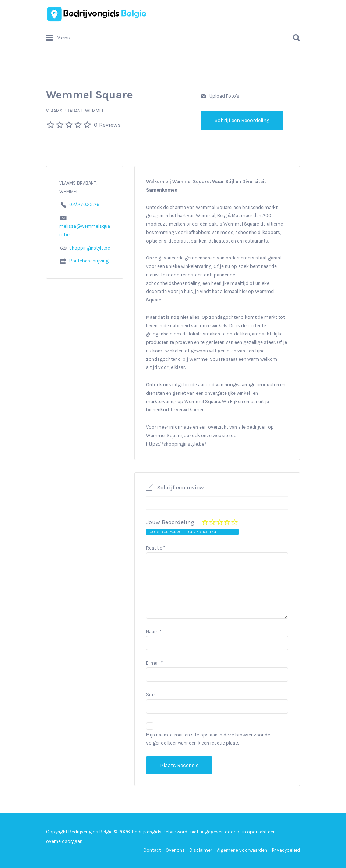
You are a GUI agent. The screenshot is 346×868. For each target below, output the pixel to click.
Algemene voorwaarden (242, 850)
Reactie (156, 548)
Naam (154, 632)
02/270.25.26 (84, 204)
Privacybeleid (286, 850)
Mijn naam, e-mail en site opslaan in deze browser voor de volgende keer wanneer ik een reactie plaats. (208, 739)
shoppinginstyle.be (90, 248)
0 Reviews (107, 125)
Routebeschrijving (89, 261)
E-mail (154, 663)
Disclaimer (201, 850)
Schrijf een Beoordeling (242, 120)
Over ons (175, 850)
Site (150, 695)
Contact (152, 850)
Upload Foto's (220, 96)
